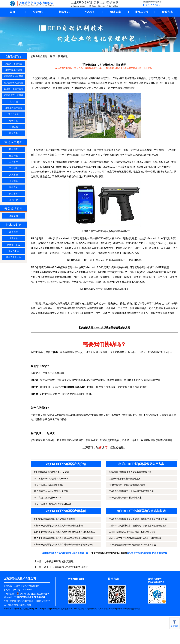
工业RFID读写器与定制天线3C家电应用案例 (54, 519)
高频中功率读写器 (13, 70)
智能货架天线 (134, 609)
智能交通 (13, 187)
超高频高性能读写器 (13, 76)
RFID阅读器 (79, 609)
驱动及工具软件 (13, 257)
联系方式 (167, 12)
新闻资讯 (64, 12)
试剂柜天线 (122, 609)
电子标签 (13, 121)
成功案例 (13, 216)
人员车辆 (13, 175)
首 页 (52, 56)
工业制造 (13, 168)
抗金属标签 (103, 609)
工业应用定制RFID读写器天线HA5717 (51, 472)
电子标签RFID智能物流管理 (59, 561)
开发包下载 (13, 251)
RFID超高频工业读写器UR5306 (48, 485)
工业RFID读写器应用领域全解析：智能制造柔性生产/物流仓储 (138, 519)
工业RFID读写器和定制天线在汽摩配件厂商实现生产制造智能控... (64, 532)
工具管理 (13, 162)
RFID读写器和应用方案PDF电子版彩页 (109, 553)
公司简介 (38, 12)
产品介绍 (90, 12)
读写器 (47, 609)
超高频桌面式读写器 (13, 95)
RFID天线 (14, 127)
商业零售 (13, 194)
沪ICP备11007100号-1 (23, 590)
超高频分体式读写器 (13, 83)
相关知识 (13, 232)
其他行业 (13, 200)
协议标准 (13, 238)
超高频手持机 (67, 609)
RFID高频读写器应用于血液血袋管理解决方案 (130, 472)
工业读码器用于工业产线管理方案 (125, 479)
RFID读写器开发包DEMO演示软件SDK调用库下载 (132, 545)
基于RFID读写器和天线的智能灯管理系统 (66, 567)
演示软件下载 (13, 245)
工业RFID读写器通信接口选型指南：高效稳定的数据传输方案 (138, 526)
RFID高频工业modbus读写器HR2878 (51, 491)
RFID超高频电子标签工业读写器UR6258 (52, 504)
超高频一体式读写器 (13, 89)
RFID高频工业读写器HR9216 (47, 498)
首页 (12, 12)
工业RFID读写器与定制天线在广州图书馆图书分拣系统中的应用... (64, 545)
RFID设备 (55, 609)
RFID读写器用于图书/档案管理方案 (125, 498)
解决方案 (116, 12)
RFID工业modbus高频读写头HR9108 (51, 479)
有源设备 (13, 133)
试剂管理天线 (91, 609)
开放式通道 (13, 114)
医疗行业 (13, 156)
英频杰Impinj (28, 609)
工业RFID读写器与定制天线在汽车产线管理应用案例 (58, 526)
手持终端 (13, 102)
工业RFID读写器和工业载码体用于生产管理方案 (131, 491)
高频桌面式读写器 (13, 108)
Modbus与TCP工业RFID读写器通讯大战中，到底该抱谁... (136, 538)
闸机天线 (112, 609)
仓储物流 (13, 181)
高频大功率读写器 (13, 64)
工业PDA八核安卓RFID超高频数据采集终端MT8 (104, 231)
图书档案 (13, 149)
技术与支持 (141, 12)
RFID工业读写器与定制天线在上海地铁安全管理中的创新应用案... (64, 538)
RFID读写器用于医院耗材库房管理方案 (127, 485)
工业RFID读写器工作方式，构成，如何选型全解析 (132, 532)
